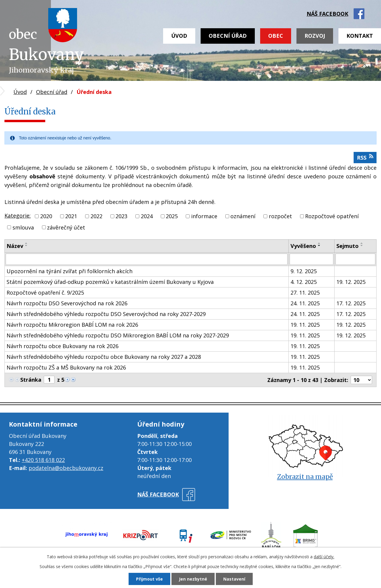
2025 (172, 216)
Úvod (179, 36)
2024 (147, 216)
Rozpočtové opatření (332, 216)
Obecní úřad (228, 36)
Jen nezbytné (193, 579)
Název (15, 246)
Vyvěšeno (303, 246)
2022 (96, 216)
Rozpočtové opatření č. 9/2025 (45, 293)
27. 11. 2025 (305, 293)
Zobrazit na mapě (305, 477)
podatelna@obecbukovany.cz (66, 468)
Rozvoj (315, 36)
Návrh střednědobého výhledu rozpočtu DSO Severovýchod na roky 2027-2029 (106, 314)
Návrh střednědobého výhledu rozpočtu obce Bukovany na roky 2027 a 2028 (104, 357)
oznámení (243, 216)
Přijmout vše (149, 579)
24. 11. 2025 (305, 303)
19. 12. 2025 (351, 282)
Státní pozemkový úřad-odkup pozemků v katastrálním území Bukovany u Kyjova (110, 282)
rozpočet (280, 216)
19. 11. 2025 (305, 325)
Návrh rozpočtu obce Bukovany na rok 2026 (63, 346)
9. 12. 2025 (304, 271)
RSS (365, 157)
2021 (71, 216)
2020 (46, 216)
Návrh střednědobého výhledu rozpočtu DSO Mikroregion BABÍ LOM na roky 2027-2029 (118, 335)
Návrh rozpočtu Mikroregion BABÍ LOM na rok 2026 (72, 325)
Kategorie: (18, 216)
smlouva (23, 227)
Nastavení (234, 579)
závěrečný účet (66, 227)
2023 (121, 216)
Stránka (31, 380)
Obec (276, 36)
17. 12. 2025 (351, 303)
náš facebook (327, 14)
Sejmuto (348, 246)
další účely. (324, 557)
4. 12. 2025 (304, 282)
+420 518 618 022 (43, 460)
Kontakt (360, 36)
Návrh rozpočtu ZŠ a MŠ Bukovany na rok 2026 (66, 367)
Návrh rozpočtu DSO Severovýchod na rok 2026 (67, 303)
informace (204, 216)
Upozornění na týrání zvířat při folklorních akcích (70, 271)
